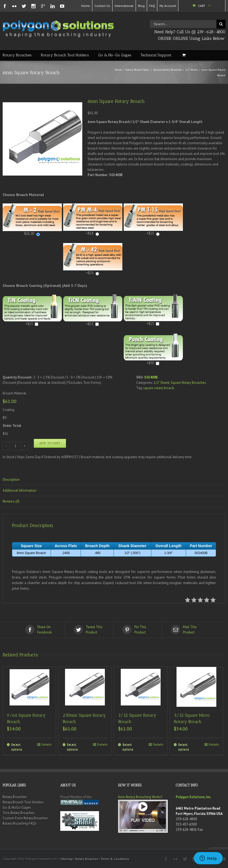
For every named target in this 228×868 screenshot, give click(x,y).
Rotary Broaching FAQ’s (20, 824)
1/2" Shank (192, 70)
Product (90, 629)
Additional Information (20, 490)
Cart (202, 6)
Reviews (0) (11, 501)
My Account (168, 6)
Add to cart (50, 443)
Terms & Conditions (115, 859)
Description (11, 480)
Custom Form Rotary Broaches (25, 818)
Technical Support (156, 55)
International (124, 6)
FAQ (152, 6)
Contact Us (102, 6)
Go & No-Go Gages (115, 55)
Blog (141, 6)
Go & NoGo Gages (17, 808)
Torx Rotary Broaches (19, 813)
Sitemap (67, 859)
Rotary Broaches (17, 55)
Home (86, 6)
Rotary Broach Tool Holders (65, 55)
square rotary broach (159, 388)
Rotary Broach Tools (137, 70)
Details (47, 744)
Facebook (41, 629)
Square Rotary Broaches (167, 70)
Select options (17, 747)
